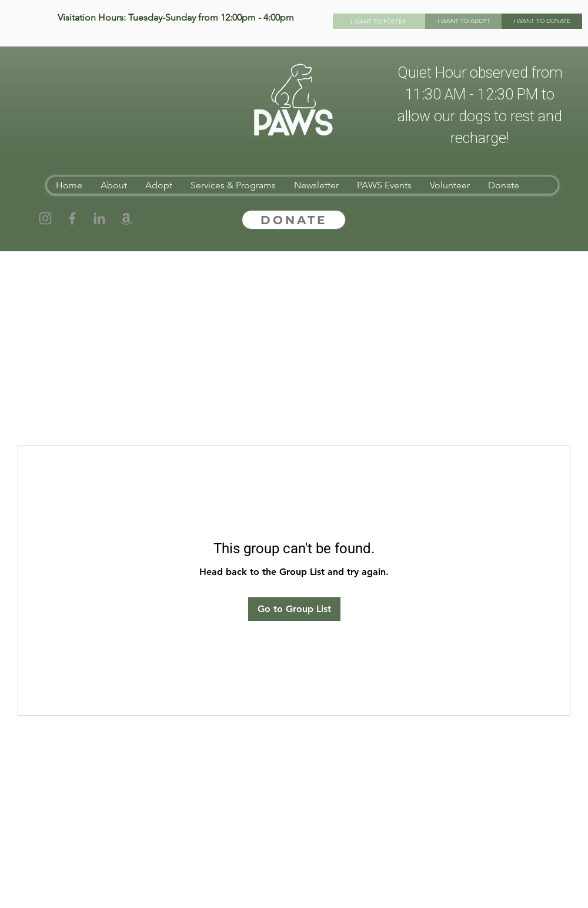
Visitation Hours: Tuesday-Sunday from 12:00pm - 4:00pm (176, 17)
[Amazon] (126, 218)
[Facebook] (72, 218)
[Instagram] (45, 218)
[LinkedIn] (99, 218)
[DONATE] (294, 220)
